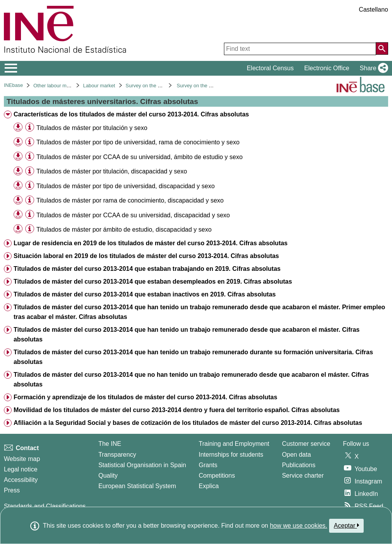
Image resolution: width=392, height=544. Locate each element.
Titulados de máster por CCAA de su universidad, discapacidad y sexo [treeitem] (133, 215)
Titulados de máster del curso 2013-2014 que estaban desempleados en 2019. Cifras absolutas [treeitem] (153, 282)
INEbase (13, 85)
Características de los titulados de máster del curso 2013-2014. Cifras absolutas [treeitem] (131, 114)
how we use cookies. (298, 526)
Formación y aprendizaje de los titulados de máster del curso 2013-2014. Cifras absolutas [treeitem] (145, 397)
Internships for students (231, 455)
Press (12, 490)
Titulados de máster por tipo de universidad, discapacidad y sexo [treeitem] (126, 186)
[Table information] (30, 127)
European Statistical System (137, 486)
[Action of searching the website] (382, 49)
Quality (108, 476)
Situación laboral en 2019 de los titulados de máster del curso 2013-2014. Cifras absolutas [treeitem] (146, 256)
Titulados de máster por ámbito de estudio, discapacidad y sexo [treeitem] (124, 230)
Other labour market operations (68, 86)
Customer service (306, 444)
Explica (209, 486)
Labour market (99, 86)
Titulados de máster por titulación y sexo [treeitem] (92, 128)
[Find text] (300, 49)
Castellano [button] (373, 10)
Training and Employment (234, 444)
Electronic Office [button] (327, 68)
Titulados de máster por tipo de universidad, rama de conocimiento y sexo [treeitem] (138, 142)
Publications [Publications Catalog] (298, 465)
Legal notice (21, 469)
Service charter (303, 476)
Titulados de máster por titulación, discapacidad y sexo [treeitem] (112, 171)
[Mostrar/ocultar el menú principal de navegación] (11, 68)
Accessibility (21, 480)
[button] (372, 68)
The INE (110, 444)
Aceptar (346, 525)
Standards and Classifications (45, 506)
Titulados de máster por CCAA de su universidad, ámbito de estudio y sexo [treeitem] (140, 157)
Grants (208, 465)
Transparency (117, 455)
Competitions (217, 476)
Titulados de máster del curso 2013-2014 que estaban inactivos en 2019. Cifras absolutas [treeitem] (145, 294)
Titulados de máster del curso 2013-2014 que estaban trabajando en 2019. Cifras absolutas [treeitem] (147, 269)
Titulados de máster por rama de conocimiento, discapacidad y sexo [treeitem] (130, 200)
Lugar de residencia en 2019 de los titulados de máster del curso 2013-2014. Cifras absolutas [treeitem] (151, 243)
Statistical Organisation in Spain (142, 465)
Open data (296, 455)
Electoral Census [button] (270, 68)
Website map (22, 459)
